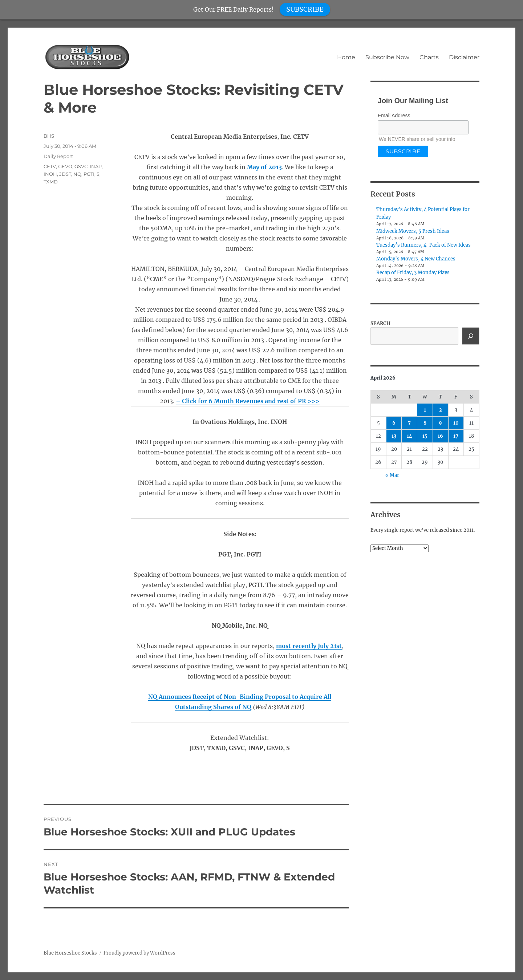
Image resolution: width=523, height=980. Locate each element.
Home (346, 57)
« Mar (392, 475)
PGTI (89, 174)
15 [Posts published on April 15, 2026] (425, 436)
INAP (96, 166)
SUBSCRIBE (305, 9)
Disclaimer (464, 57)
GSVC (81, 166)
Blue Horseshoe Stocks (70, 953)
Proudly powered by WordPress (139, 953)
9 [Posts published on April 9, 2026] (440, 423)
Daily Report (58, 156)
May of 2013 (264, 167)
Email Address (394, 116)
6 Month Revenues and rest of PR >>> (251, 401)
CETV (50, 166)
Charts (429, 57)
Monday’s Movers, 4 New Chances (416, 259)
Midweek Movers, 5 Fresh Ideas (413, 231)
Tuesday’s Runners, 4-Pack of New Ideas (423, 245)
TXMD (51, 182)
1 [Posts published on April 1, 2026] (425, 410)
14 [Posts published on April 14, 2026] (410, 436)
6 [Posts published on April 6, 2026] (394, 423)
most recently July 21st (309, 646)
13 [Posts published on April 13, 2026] (394, 436)
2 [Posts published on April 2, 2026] (441, 410)
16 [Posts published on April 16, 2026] (440, 436)
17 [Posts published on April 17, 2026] (456, 436)
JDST (65, 174)
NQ (77, 174)
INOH (50, 174)
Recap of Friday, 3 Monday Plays (413, 273)
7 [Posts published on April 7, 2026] (409, 423)
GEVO (65, 166)
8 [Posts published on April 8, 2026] (425, 423)
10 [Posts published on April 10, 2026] (456, 423)
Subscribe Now (387, 57)
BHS (49, 136)
